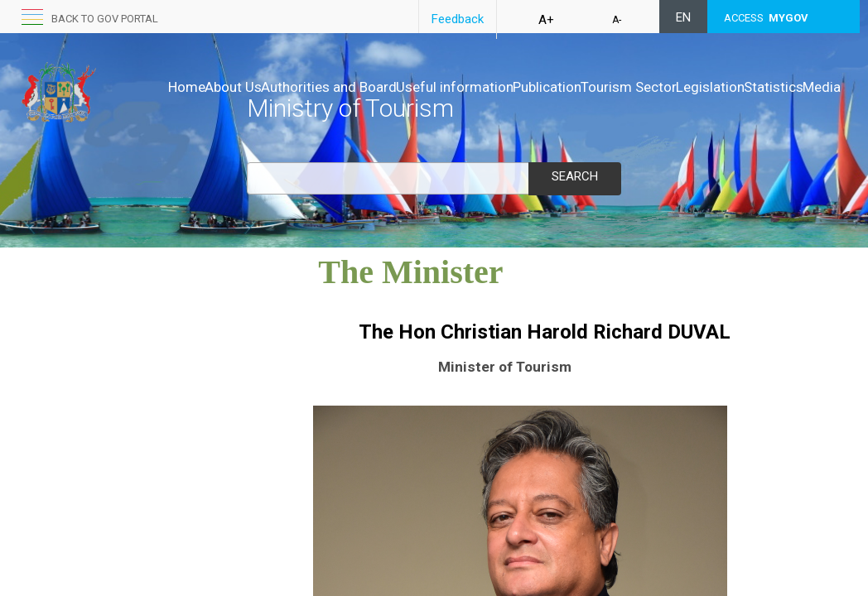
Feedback (458, 19)
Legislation (203, 103)
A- (617, 20)
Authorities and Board (364, 87)
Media (349, 103)
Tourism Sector (716, 87)
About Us (251, 87)
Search (575, 176)
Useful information (507, 87)
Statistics (283, 103)
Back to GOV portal (105, 19)
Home (187, 87)
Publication (617, 87)
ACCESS (766, 18)
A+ (546, 20)
